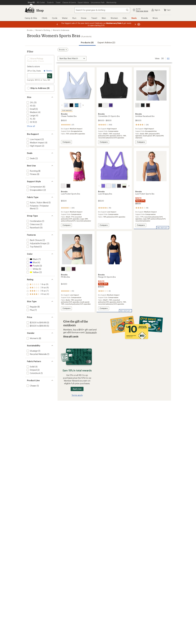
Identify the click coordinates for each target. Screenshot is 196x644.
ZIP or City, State (34, 71)
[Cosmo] (143, 105)
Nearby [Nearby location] (47, 71)
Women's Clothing (43, 30)
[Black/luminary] (63, 269)
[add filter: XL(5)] (29, 119)
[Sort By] (72, 58)
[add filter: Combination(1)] (34, 221)
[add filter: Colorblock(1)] (33, 373)
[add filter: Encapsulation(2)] (34, 190)
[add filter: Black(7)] (32, 259)
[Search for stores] (50, 76)
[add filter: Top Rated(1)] (33, 247)
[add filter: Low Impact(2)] (33, 139)
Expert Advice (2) (106, 42)
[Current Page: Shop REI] (31, 3)
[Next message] (135, 24)
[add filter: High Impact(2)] (34, 146)
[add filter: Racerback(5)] (33, 228)
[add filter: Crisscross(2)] (33, 224)
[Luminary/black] (121, 186)
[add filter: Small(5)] (30, 109)
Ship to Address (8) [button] (38, 88)
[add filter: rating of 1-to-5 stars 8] (38, 294)
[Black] (68, 105)
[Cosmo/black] (126, 186)
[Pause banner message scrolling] (138, 24)
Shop (40, 10)
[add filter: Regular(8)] (31, 307)
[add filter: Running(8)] (32, 171)
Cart (167, 10)
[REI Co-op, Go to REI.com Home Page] (29, 10)
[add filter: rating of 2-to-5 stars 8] (38, 291)
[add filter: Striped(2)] (31, 370)
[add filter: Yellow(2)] (32, 272)
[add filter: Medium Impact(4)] (35, 143)
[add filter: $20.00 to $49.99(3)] (36, 322)
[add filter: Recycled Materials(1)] (36, 354)
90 (168, 58)
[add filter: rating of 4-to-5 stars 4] (38, 285)
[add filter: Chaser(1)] (31, 386)
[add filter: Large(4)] (31, 115)
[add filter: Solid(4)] (30, 367)
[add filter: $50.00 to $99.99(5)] (36, 326)
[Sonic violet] (111, 105)
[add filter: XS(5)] (29, 106)
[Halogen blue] (63, 105)
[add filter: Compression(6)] (34, 187)
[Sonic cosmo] (74, 105)
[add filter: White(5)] (32, 269)
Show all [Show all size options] (31, 126)
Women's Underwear (61, 30)
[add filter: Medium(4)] (32, 112)
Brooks (30, 30)
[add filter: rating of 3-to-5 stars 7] (38, 288)
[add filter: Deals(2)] (30, 158)
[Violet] (100, 186)
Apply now (77, 389)
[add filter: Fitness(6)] (31, 174)
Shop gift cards (71, 336)
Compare (66, 142)
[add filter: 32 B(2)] (30, 122)
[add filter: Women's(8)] (32, 338)
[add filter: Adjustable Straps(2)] (36, 243)
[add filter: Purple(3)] (33, 266)
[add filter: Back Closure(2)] (34, 240)
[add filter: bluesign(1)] (32, 351)
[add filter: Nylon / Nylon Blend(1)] (37, 202)
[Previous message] (57, 24)
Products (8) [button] (87, 42)
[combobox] (102, 10)
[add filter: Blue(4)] (31, 262)
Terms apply (91, 332)
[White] (79, 105)
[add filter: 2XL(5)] (30, 102)
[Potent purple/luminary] (74, 269)
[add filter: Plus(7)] (30, 310)
